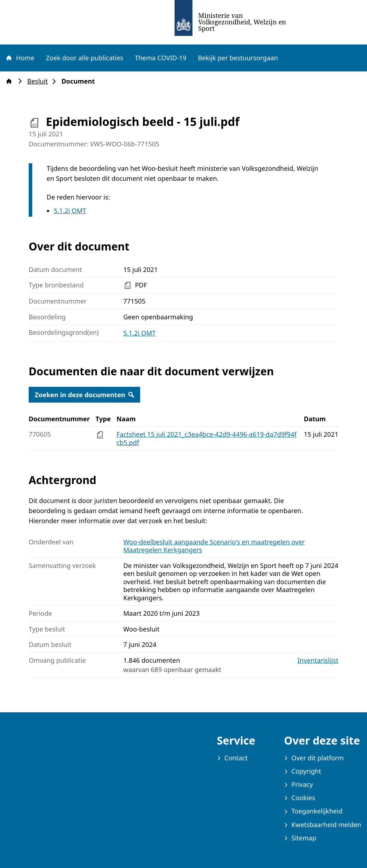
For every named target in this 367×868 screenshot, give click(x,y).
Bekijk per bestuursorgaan (238, 58)
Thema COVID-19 (161, 58)
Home (20, 58)
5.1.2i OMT (70, 211)
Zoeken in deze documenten (84, 395)
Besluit (40, 81)
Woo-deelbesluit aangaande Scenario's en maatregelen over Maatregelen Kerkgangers (214, 546)
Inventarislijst (318, 660)
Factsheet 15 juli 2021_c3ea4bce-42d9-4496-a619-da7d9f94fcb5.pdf (206, 438)
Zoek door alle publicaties (85, 58)
